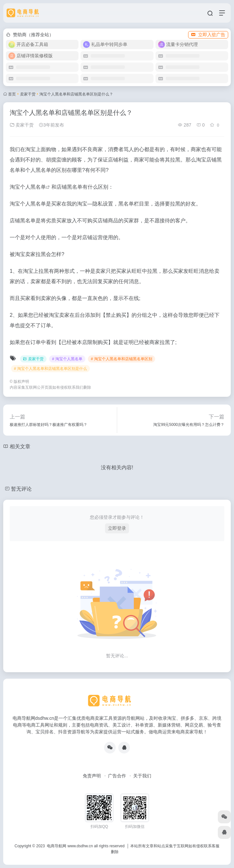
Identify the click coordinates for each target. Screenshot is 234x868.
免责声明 (92, 776)
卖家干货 (28, 94)
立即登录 (117, 528)
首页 (12, 94)
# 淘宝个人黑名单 (67, 359)
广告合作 (117, 776)
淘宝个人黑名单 (28, 187)
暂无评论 (21, 489)
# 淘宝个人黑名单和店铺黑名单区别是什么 (50, 369)
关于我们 (142, 776)
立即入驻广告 (208, 35)
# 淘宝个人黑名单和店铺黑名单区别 (122, 359)
